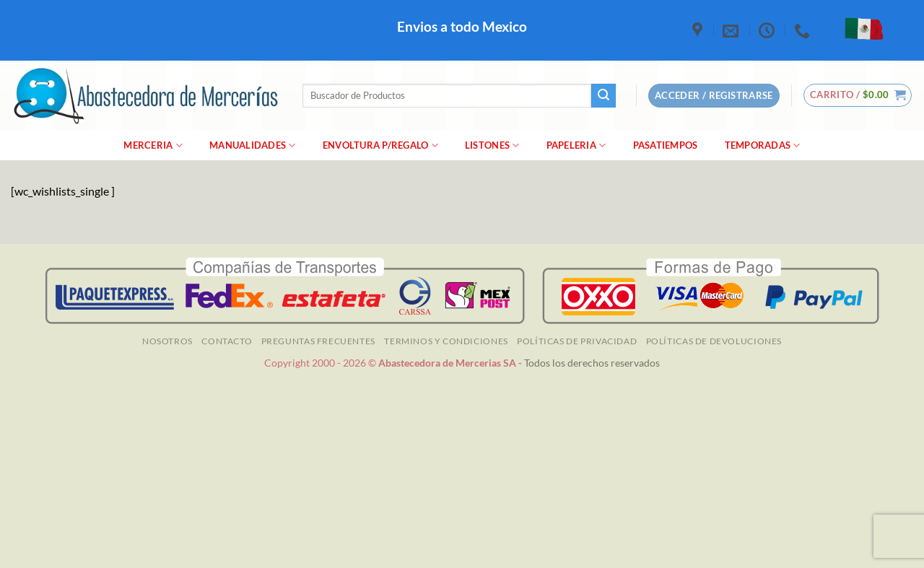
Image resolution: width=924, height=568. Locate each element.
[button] (858, 95)
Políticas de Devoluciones (714, 341)
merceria (153, 145)
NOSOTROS (167, 341)
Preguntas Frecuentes (318, 341)
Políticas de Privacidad (577, 341)
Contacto (227, 341)
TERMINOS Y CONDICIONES (446, 341)
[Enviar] (603, 96)
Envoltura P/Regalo (380, 145)
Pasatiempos (666, 145)
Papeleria (576, 145)
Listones (492, 145)
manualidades (253, 145)
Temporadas (763, 145)
